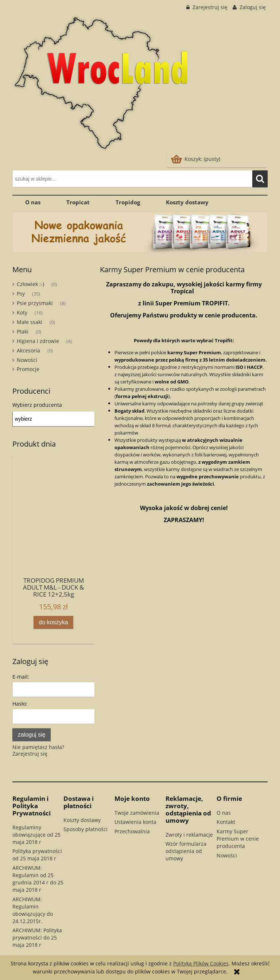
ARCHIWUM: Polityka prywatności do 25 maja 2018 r (37, 937)
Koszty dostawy (82, 820)
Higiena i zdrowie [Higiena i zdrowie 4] (38, 341)
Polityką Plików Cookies (201, 963)
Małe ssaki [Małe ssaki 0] (30, 322)
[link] (140, 232)
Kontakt (226, 822)
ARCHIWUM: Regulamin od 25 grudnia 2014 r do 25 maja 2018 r (38, 879)
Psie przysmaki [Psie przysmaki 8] (35, 303)
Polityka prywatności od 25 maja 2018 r (37, 855)
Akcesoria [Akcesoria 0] (28, 350)
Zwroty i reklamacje (189, 835)
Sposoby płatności (85, 829)
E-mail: (21, 677)
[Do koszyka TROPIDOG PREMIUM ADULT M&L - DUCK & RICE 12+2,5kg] (54, 622)
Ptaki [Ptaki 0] (23, 331)
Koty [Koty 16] (22, 312)
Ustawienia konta (135, 822)
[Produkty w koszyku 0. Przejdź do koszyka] (196, 159)
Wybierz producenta (37, 405)
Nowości (27, 360)
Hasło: (20, 704)
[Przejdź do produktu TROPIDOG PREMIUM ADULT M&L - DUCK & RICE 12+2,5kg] (53, 533)
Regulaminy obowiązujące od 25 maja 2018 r (36, 835)
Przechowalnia (132, 831)
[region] (140, 232)
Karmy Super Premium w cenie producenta (238, 839)
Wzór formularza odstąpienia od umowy (186, 851)
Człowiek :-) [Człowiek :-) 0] (30, 284)
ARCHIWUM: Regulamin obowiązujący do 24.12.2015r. (33, 910)
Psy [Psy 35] (21, 294)
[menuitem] (33, 202)
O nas (224, 813)
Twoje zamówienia (137, 813)
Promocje (28, 369)
